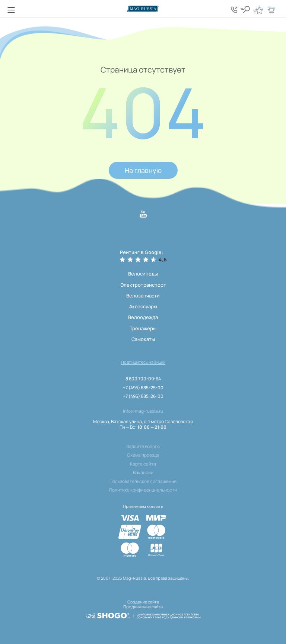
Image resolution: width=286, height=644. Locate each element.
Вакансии (143, 473)
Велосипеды (143, 274)
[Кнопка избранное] (258, 10)
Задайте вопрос (143, 447)
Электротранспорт (143, 285)
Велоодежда (143, 317)
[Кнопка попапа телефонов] (234, 10)
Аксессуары (143, 306)
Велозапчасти (143, 296)
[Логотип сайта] (143, 9)
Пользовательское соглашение (143, 482)
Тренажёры (143, 328)
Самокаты (143, 339)
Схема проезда (143, 455)
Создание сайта (143, 602)
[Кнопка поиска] (245, 10)
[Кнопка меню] (11, 10)
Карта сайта (143, 464)
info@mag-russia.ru (143, 411)
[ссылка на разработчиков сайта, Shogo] (143, 616)
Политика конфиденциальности (143, 490)
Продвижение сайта (143, 607)
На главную (143, 170)
